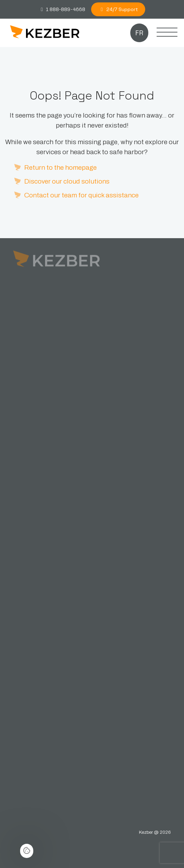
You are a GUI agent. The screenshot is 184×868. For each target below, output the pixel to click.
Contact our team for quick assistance (81, 195)
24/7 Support (118, 9)
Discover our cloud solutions (67, 181)
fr (139, 33)
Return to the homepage (60, 167)
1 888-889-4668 (62, 9)
